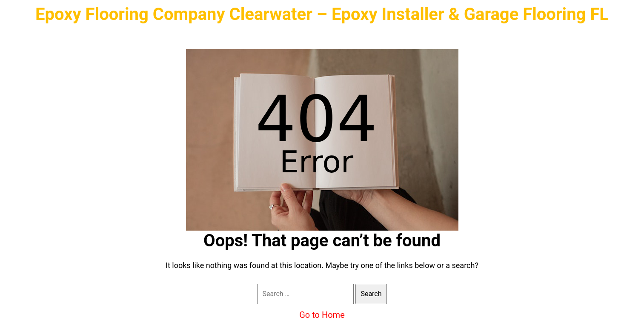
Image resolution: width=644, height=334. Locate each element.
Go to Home (322, 315)
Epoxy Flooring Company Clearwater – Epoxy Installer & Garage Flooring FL (322, 14)
